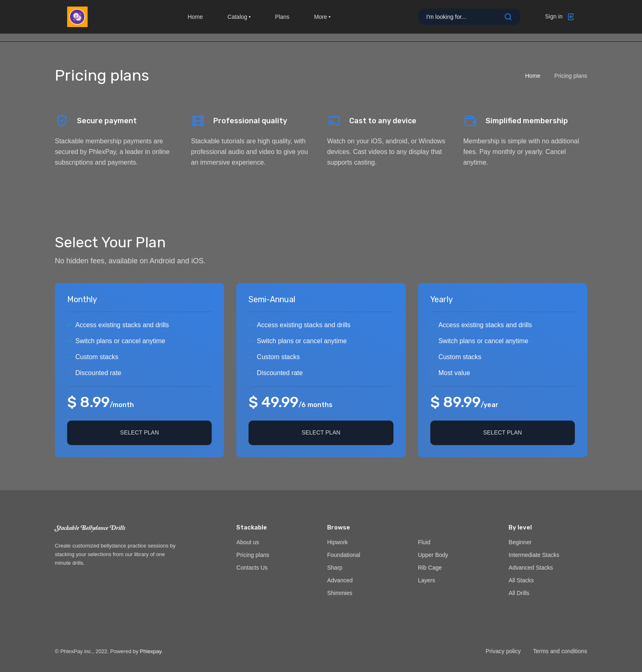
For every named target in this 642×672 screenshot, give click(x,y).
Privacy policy (503, 651)
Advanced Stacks (531, 568)
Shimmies (340, 593)
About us (248, 542)
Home (195, 20)
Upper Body (433, 555)
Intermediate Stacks (534, 555)
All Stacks (521, 580)
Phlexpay (151, 651)
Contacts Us (252, 568)
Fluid (424, 542)
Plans (282, 20)
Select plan (139, 432)
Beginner (520, 542)
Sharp (335, 568)
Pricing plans (253, 555)
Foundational (344, 555)
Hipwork (338, 542)
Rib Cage (430, 568)
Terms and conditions (560, 651)
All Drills (519, 593)
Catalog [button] (239, 20)
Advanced (340, 580)
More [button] (322, 20)
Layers (427, 580)
